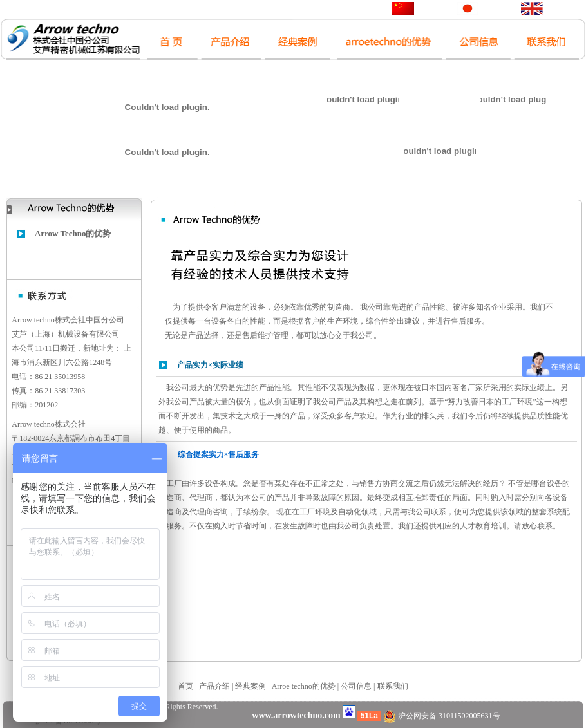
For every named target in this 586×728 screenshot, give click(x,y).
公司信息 (356, 686)
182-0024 (34, 438)
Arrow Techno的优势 (73, 233)
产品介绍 (214, 686)
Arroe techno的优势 (304, 686)
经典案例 (250, 686)
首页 (185, 686)
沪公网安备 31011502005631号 (442, 716)
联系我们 (393, 686)
